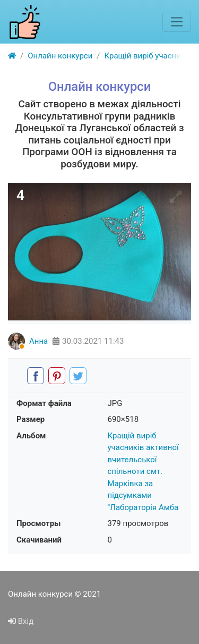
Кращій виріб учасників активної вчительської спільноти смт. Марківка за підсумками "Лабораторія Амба (143, 472)
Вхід (21, 621)
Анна (38, 341)
